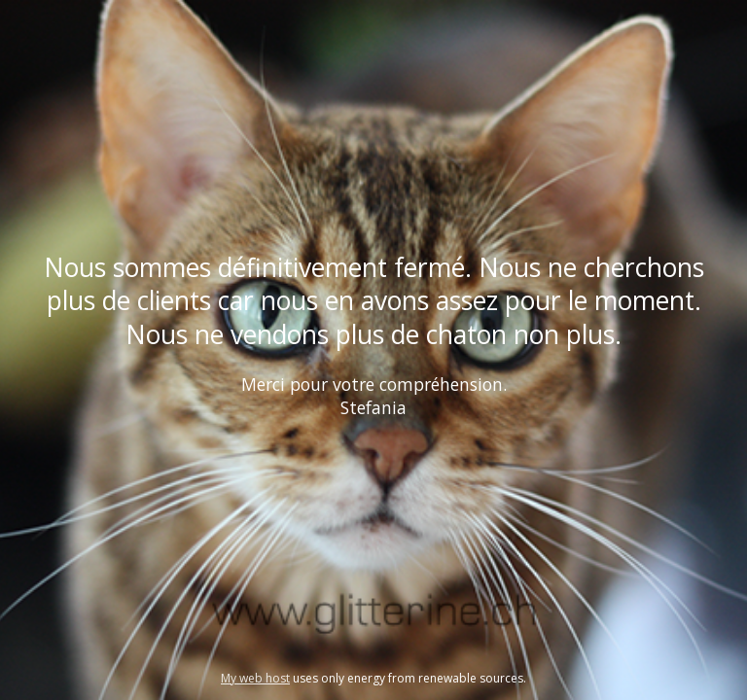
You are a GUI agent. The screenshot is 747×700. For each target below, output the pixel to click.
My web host (255, 678)
